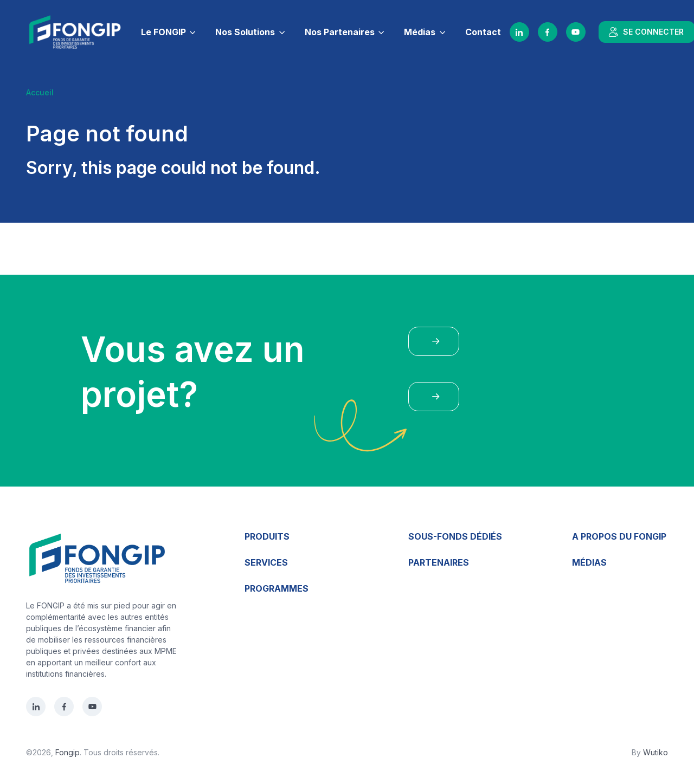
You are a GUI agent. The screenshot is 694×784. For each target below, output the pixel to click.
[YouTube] (576, 32)
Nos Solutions (245, 32)
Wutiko (656, 752)
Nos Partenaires (340, 32)
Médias (420, 32)
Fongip (68, 752)
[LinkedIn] (519, 32)
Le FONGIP (163, 32)
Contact (483, 32)
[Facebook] (548, 32)
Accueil (40, 92)
